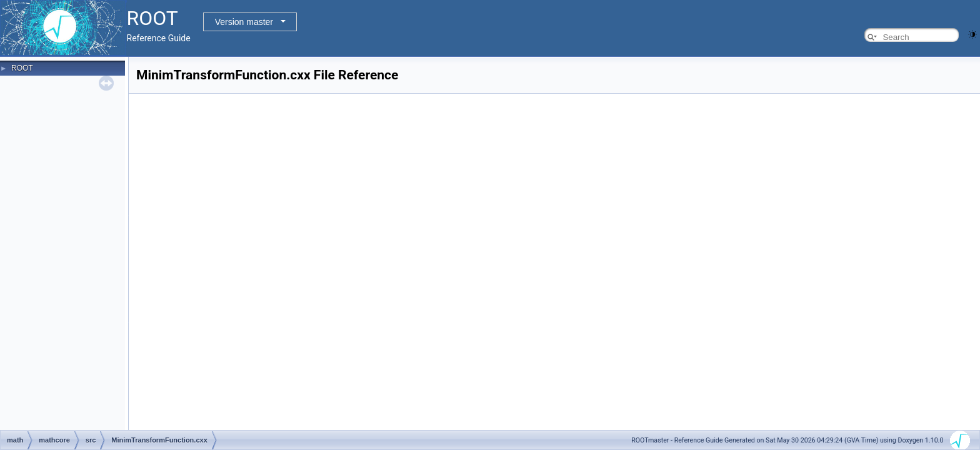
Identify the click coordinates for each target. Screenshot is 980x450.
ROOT (22, 68)
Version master (244, 22)
